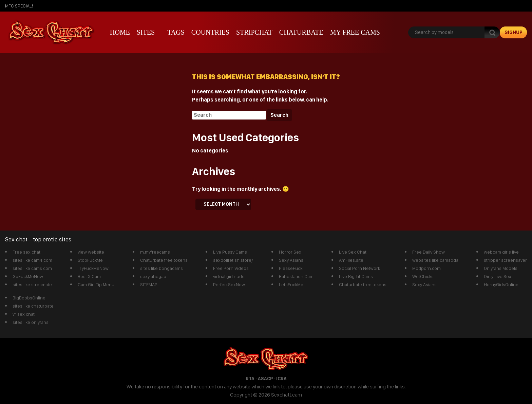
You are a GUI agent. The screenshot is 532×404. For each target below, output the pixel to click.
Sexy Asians (291, 260)
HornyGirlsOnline (501, 284)
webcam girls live (501, 252)
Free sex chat (26, 252)
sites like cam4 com (32, 260)
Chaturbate (301, 32)
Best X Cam (89, 276)
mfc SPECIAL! (19, 6)
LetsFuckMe (291, 284)
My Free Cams (355, 32)
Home (120, 32)
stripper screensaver (505, 260)
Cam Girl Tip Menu (96, 284)
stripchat (254, 32)
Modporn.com (426, 268)
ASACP (265, 379)
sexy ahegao (153, 276)
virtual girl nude (229, 276)
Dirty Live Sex (498, 276)
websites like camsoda (435, 260)
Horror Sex (290, 252)
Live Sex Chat (353, 252)
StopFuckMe (90, 260)
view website (91, 252)
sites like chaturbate (33, 306)
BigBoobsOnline (29, 298)
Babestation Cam (296, 276)
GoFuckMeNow (28, 276)
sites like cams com (32, 268)
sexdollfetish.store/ (233, 260)
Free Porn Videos (231, 268)
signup (514, 32)
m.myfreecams (155, 252)
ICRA (281, 379)
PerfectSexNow (229, 284)
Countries (210, 32)
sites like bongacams (161, 268)
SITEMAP (149, 284)
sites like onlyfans (31, 322)
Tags (176, 32)
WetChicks (423, 276)
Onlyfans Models (501, 268)
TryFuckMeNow (93, 268)
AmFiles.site (351, 260)
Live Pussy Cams (230, 252)
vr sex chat (24, 314)
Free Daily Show (429, 252)
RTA (250, 379)
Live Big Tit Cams (356, 276)
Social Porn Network (359, 268)
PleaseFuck (291, 268)
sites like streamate (32, 284)
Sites (146, 32)
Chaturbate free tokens (164, 260)
